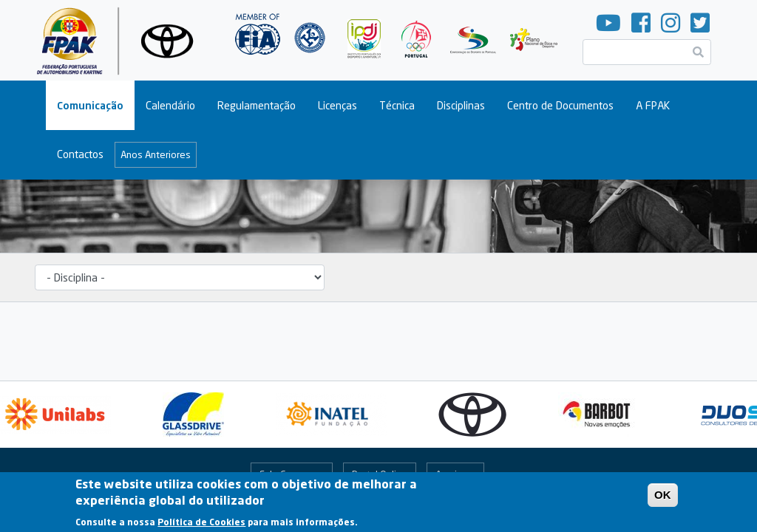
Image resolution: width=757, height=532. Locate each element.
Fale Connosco (291, 474)
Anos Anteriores (156, 154)
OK (663, 499)
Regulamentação (257, 105)
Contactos (80, 154)
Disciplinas (461, 105)
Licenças (337, 105)
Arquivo (452, 474)
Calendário (170, 105)
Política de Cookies (201, 526)
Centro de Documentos (560, 105)
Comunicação (90, 105)
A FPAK (653, 105)
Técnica (397, 105)
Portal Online (380, 474)
